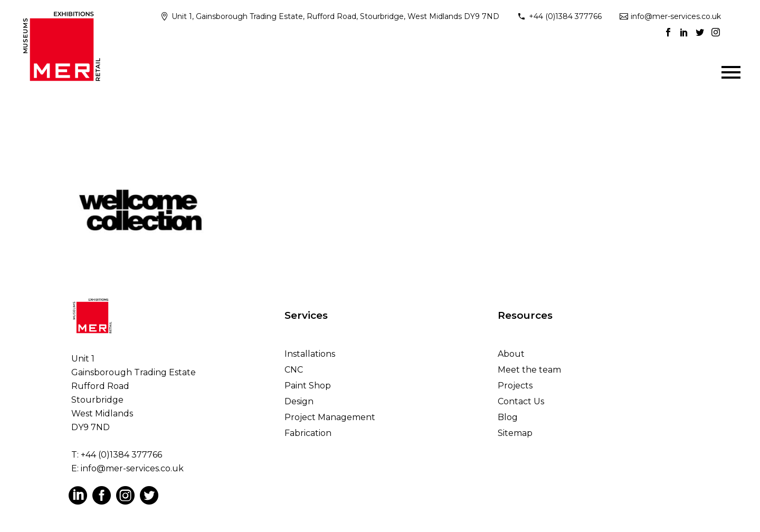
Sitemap (515, 433)
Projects (515, 386)
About (511, 354)
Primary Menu (731, 72)
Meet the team (529, 370)
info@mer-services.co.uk (676, 16)
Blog (508, 417)
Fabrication (308, 433)
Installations (310, 354)
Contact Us (521, 401)
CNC (294, 370)
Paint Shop (308, 386)
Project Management (330, 417)
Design (299, 401)
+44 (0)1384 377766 (565, 16)
